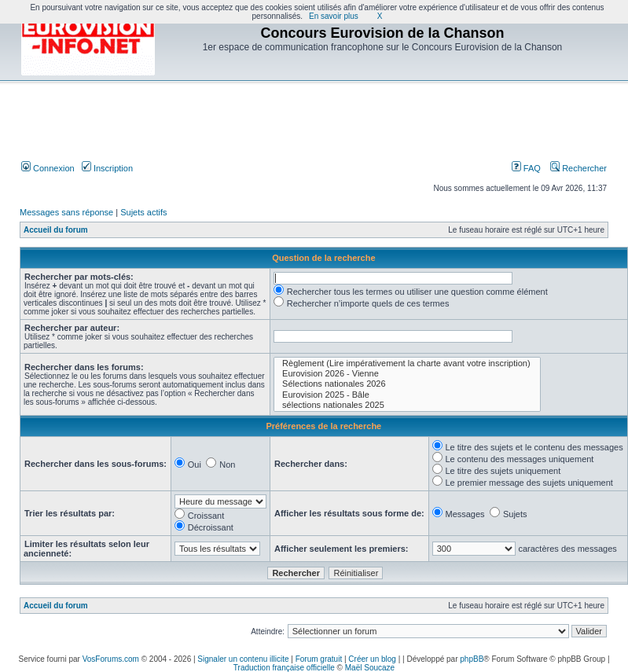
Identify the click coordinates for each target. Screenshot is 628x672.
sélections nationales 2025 (407, 405)
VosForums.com (111, 659)
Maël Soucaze (370, 668)
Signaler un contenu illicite (243, 659)
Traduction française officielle (284, 668)
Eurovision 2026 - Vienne (407, 374)
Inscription (107, 168)
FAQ (526, 168)
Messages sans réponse (66, 212)
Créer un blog (372, 659)
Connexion (48, 168)
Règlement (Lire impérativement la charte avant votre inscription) (407, 364)
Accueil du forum (56, 230)
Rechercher (578, 168)
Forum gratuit (319, 659)
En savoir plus (334, 16)
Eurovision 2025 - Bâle (407, 395)
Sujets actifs (143, 212)
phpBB (472, 659)
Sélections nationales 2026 (407, 384)
